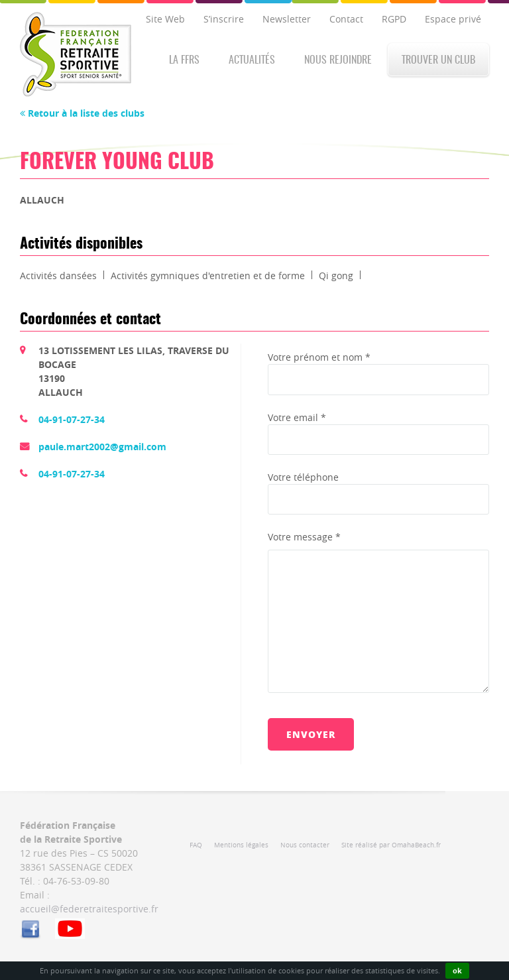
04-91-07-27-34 (72, 419)
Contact (346, 19)
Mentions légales (241, 845)
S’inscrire (224, 19)
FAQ (196, 845)
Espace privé (453, 19)
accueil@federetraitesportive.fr (89, 909)
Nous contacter (305, 845)
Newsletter (287, 19)
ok (457, 970)
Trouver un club (438, 60)
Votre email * (297, 417)
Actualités (252, 60)
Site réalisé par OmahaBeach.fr (391, 845)
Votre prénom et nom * (319, 357)
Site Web (165, 19)
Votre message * (304, 537)
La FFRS (184, 60)
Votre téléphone (303, 477)
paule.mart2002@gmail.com (102, 447)
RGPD (394, 19)
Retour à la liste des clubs (82, 113)
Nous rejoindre (338, 60)
